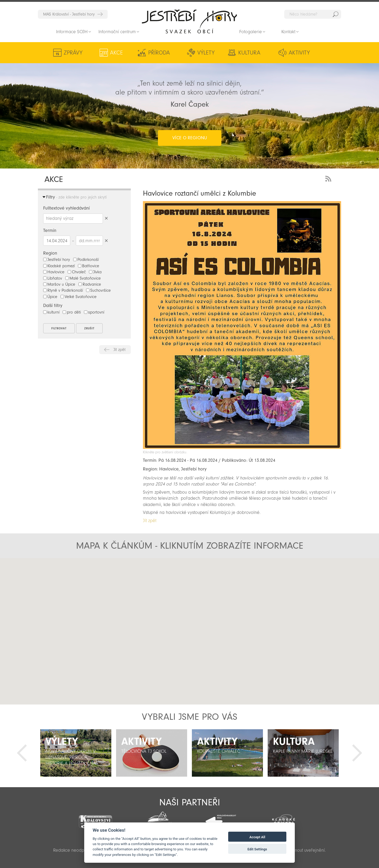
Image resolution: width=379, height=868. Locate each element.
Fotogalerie (251, 32)
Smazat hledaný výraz (106, 218)
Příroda (159, 53)
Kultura (249, 53)
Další (357, 753)
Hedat (336, 14)
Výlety (206, 53)
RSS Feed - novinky (329, 178)
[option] (76, 753)
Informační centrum (117, 32)
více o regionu (190, 138)
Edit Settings (257, 849)
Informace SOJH (72, 32)
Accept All (257, 837)
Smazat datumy (106, 240)
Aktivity (299, 53)
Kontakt (288, 32)
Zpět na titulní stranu (189, 21)
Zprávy (73, 53)
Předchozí (22, 753)
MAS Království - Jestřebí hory (69, 14)
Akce (116, 53)
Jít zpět (119, 350)
